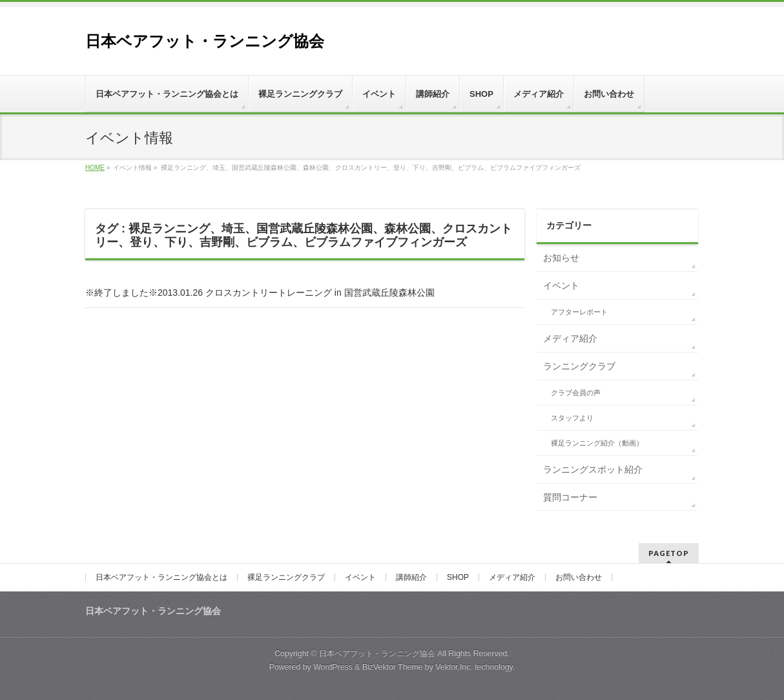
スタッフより (572, 418)
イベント (561, 285)
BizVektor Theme (393, 667)
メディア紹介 (570, 338)
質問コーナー (570, 497)
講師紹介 (411, 577)
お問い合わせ (579, 577)
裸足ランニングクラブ (286, 577)
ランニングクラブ (579, 366)
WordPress (333, 667)
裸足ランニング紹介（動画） (597, 443)
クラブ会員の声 (576, 393)
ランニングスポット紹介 (593, 469)
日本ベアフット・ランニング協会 (205, 41)
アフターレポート (579, 312)
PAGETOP (669, 553)
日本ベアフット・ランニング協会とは (161, 577)
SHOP (458, 577)
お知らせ (561, 258)
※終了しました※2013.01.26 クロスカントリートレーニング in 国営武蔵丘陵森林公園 (260, 293)
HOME (95, 168)
